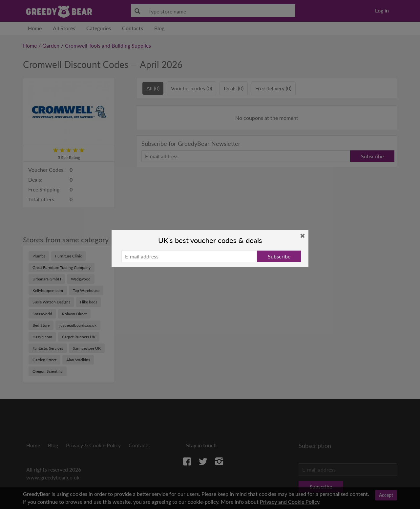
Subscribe (279, 256)
